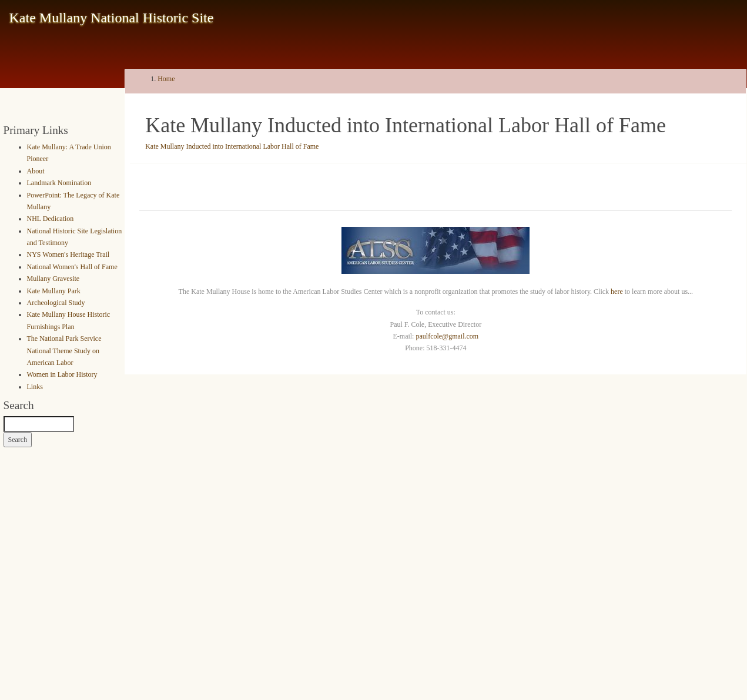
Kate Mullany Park (54, 291)
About (36, 171)
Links (35, 387)
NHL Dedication (51, 219)
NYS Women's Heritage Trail (68, 254)
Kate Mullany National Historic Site (112, 18)
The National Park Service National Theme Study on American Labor (64, 351)
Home (166, 79)
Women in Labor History (62, 374)
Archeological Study (56, 303)
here (617, 292)
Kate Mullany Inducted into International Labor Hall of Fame (232, 146)
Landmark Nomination (59, 183)
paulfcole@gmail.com (447, 336)
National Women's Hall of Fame (72, 267)
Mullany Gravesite (53, 279)
